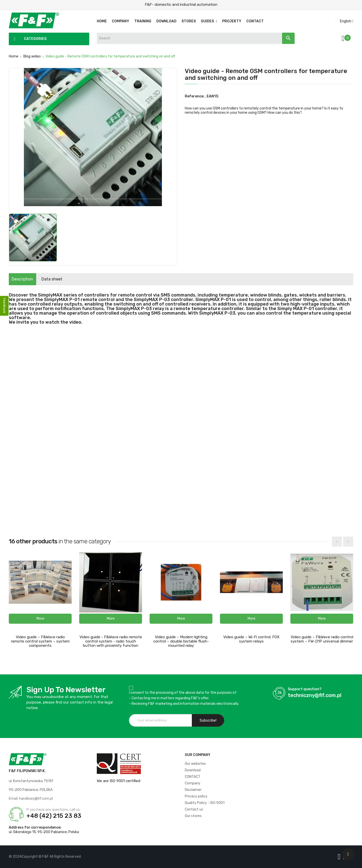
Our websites (195, 764)
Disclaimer (193, 790)
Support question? (305, 689)
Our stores (193, 816)
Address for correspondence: (35, 827)
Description (27, 279)
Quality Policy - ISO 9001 (205, 803)
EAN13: (213, 96)
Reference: (195, 96)
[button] (40, 619)
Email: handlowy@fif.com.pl (31, 799)
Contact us (194, 809)
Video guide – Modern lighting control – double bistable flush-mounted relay (181, 641)
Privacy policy (196, 796)
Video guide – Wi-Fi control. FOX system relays (251, 639)
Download (193, 770)
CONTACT (193, 777)
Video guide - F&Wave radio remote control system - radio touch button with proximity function (111, 641)
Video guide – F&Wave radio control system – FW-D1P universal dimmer (322, 639)
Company (193, 783)
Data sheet (66, 279)
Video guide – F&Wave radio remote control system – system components (40, 641)
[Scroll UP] (348, 854)
